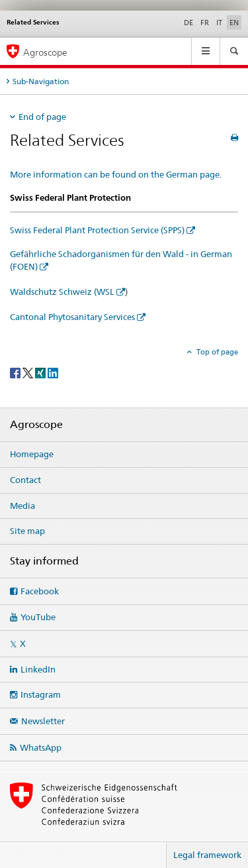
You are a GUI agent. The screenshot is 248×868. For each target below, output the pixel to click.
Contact (25, 480)
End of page (42, 117)
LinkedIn (38, 669)
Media (22, 506)
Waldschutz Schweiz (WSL (62, 292)
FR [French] (205, 23)
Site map (27, 531)
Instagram (41, 694)
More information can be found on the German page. (116, 174)
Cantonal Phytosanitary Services (72, 317)
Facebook (40, 591)
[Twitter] (29, 372)
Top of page (216, 352)
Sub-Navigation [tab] (41, 81)
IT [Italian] (219, 23)
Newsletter (43, 721)
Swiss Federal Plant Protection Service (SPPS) (97, 230)
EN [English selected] (234, 23)
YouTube (38, 617)
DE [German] (188, 23)
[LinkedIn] (53, 372)
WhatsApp (41, 747)
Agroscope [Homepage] (45, 52)
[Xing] (41, 372)
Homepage (32, 454)
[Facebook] (16, 372)
